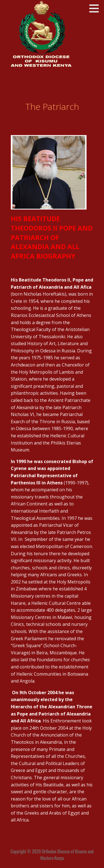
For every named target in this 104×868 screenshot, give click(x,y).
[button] (96, 8)
